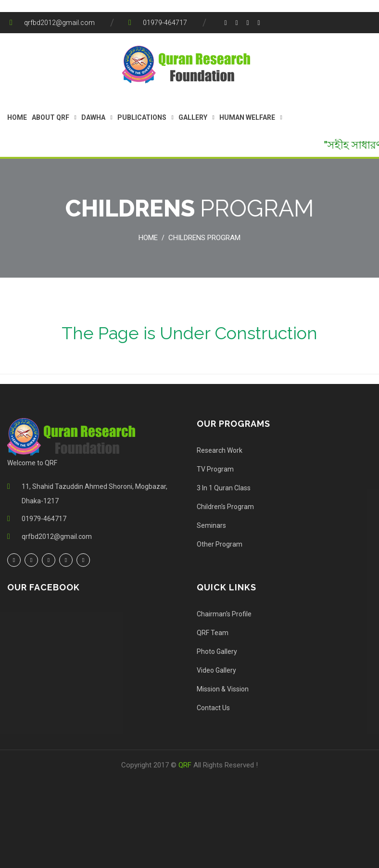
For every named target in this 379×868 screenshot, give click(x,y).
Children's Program (225, 507)
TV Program (215, 469)
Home (17, 117)
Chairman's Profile (224, 614)
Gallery (193, 117)
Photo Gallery (217, 651)
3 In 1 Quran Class (224, 488)
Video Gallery (216, 670)
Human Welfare (247, 117)
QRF (186, 765)
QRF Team (213, 633)
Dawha (93, 117)
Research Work (220, 450)
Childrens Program (204, 238)
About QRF (51, 117)
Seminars (211, 525)
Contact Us (213, 708)
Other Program (220, 544)
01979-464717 (165, 23)
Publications (142, 117)
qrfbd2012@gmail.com (59, 23)
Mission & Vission (223, 689)
